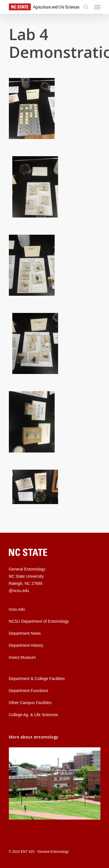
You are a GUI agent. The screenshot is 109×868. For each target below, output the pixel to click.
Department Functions (29, 691)
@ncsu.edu (19, 591)
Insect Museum (22, 657)
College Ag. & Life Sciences (33, 715)
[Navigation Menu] (97, 7)
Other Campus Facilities (30, 703)
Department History (26, 645)
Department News (25, 633)
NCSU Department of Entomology (39, 621)
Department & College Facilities (37, 679)
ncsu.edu (17, 609)
